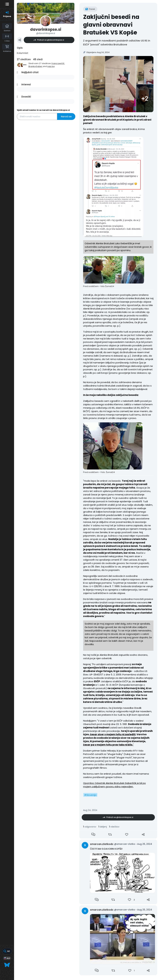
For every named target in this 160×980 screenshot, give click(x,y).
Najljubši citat (30, 72)
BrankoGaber (36, 66)
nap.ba (51, 66)
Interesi (26, 84)
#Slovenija (90, 795)
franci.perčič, (58, 63)
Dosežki (26, 97)
